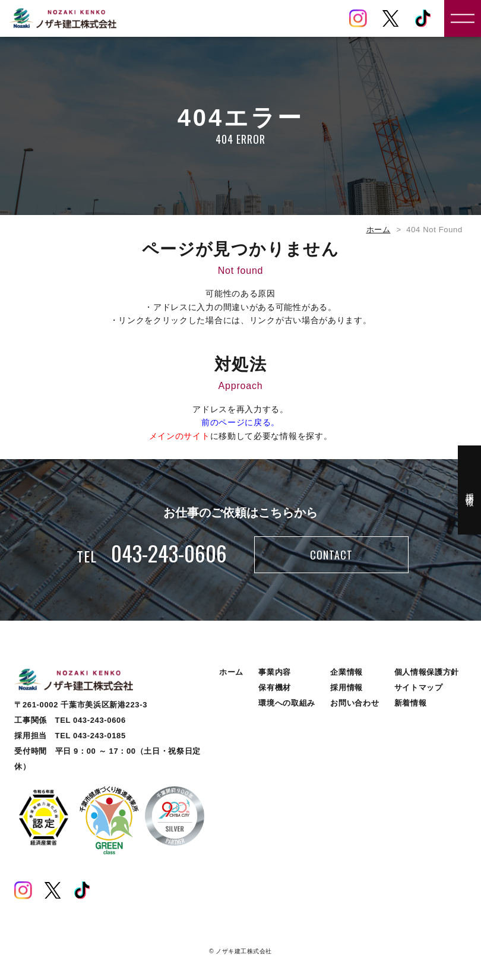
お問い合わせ (355, 703)
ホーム (379, 230)
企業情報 (346, 672)
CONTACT (331, 555)
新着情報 (411, 703)
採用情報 (346, 687)
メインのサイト (180, 436)
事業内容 (275, 672)
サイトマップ (419, 687)
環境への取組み (287, 703)
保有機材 (275, 687)
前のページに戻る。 (240, 422)
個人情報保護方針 (427, 672)
